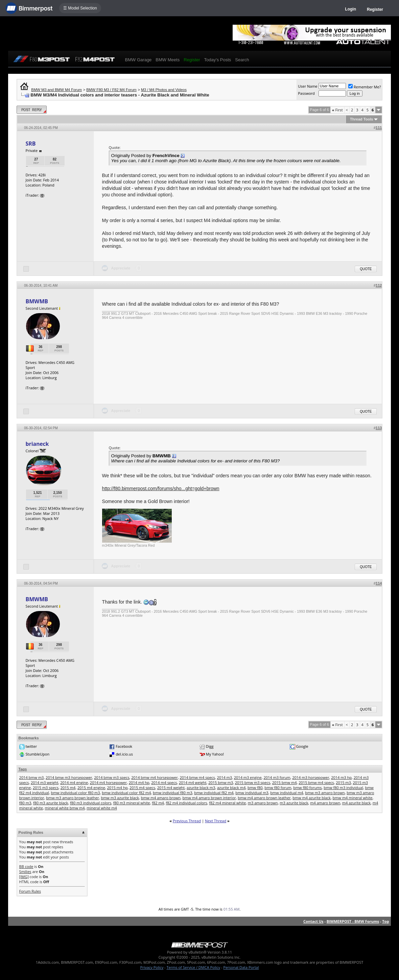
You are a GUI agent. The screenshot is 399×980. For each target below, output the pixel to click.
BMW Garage (138, 60)
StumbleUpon (37, 754)
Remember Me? (365, 87)
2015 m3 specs (46, 788)
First (337, 110)
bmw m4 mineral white (353, 798)
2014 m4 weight (193, 782)
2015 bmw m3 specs (253, 782)
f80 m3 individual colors (91, 803)
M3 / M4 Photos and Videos (164, 90)
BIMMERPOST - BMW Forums (353, 921)
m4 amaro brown (325, 803)
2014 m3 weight (44, 782)
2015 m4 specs (142, 788)
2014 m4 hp (139, 782)
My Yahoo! (215, 754)
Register (375, 9)
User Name (308, 86)
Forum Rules (30, 891)
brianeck (37, 444)
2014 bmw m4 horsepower (154, 777)
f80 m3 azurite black (51, 803)
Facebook (124, 746)
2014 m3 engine (248, 777)
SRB (31, 144)
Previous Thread (187, 821)
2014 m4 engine (74, 782)
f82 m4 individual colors (187, 803)
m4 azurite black (356, 803)
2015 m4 (68, 788)
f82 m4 (158, 803)
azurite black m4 (231, 788)
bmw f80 (255, 788)
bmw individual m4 (287, 793)
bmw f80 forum (278, 788)
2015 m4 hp (118, 788)
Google (302, 746)
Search (242, 60)
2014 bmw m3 (32, 777)
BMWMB (37, 301)
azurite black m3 (201, 788)
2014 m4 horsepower (108, 782)
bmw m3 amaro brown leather (72, 798)
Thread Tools (361, 119)
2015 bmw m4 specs (316, 782)
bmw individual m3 (252, 793)
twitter (31, 746)
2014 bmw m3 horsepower (69, 777)
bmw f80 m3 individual (343, 788)
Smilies (25, 872)
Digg (210, 746)
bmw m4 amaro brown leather (264, 798)
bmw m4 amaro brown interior (209, 798)
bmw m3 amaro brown (325, 793)
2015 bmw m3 (221, 782)
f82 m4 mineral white (227, 803)
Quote (366, 269)
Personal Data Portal (241, 967)
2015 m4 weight (171, 788)
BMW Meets (168, 60)
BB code (26, 866)
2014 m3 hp (341, 777)
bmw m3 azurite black (120, 798)
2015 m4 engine (91, 788)
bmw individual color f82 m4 (126, 793)
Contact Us (313, 921)
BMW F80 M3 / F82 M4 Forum (111, 90)
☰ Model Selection (80, 8)
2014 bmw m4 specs (197, 777)
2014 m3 (225, 777)
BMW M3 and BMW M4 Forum (56, 90)
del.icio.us (124, 754)
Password (306, 93)
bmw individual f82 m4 (214, 793)
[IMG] (24, 877)
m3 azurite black (294, 803)
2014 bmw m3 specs (112, 777)
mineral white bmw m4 (65, 808)
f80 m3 (25, 803)
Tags (23, 769)
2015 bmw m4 (285, 782)
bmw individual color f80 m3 (75, 793)
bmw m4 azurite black (312, 798)
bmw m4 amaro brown (161, 798)
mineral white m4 (102, 808)
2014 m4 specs (164, 782)
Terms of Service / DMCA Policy (193, 967)
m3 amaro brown (263, 803)
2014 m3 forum (277, 777)
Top (385, 921)
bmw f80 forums (307, 788)
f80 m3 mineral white (132, 803)
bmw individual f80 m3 (172, 793)
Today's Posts (218, 60)
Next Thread (216, 821)
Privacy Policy (152, 967)
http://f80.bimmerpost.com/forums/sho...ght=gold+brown (161, 488)
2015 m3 (343, 782)
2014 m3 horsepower (311, 777)
